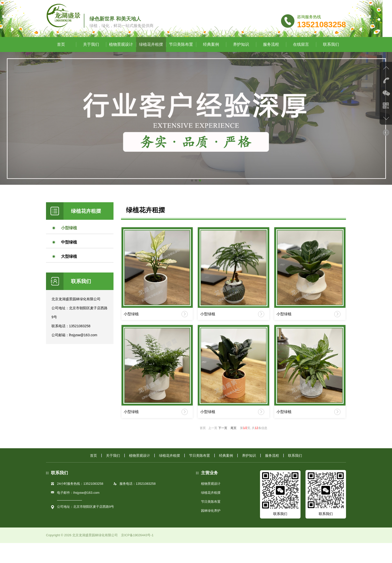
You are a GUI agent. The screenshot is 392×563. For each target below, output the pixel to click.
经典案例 (211, 55)
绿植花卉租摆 (151, 55)
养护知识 (241, 55)
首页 (61, 55)
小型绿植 (69, 238)
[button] (192, 191)
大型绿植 (69, 267)
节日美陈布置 (181, 55)
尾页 (233, 447)
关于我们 (91, 55)
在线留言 (301, 55)
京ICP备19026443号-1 (137, 555)
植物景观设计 (121, 55)
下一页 (223, 447)
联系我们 (331, 55)
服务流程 (271, 55)
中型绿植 (69, 253)
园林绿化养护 (211, 531)
